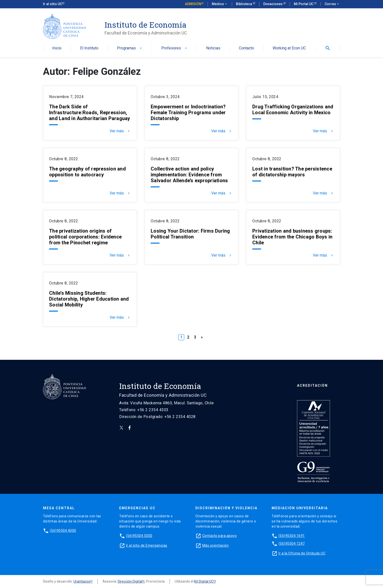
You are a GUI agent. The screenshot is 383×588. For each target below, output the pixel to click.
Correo (332, 4)
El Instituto (89, 48)
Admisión (193, 4)
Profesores (175, 48)
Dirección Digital (130, 581)
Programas (130, 48)
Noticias (213, 48)
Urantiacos (82, 581)
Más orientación (216, 545)
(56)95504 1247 (292, 543)
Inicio (57, 48)
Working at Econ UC (289, 48)
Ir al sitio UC (53, 4)
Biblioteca (244, 4)
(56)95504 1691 (292, 536)
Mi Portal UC (304, 4)
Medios (220, 4)
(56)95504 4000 (63, 531)
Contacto (246, 48)
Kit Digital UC (204, 581)
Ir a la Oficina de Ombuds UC (302, 553)
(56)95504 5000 (139, 536)
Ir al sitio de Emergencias (147, 545)
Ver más (120, 131)
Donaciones (273, 4)
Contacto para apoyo (220, 536)
